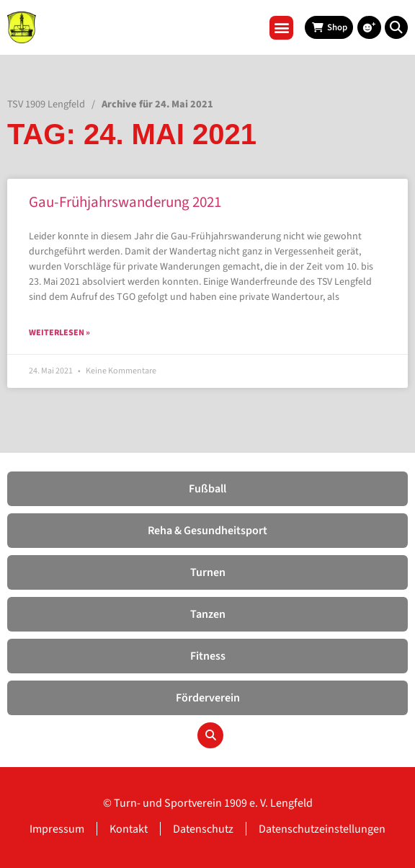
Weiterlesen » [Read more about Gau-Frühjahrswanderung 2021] (59, 333)
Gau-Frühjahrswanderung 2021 (125, 202)
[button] (281, 28)
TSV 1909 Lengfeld (46, 104)
